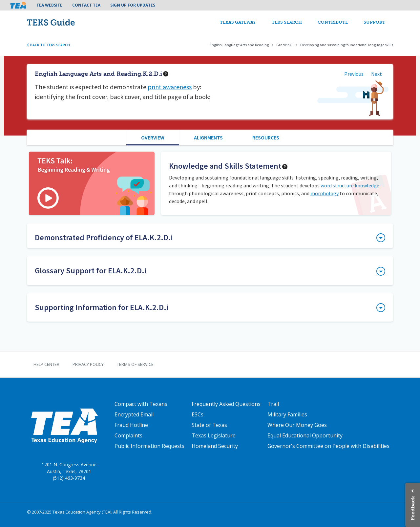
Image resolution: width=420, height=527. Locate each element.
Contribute (333, 22)
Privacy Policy (88, 364)
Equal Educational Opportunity (305, 435)
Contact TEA (86, 5)
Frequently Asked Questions (226, 404)
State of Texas (209, 425)
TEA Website (49, 5)
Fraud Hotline (131, 425)
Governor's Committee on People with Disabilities (328, 446)
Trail (273, 404)
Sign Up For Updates (133, 5)
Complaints (128, 435)
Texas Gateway (238, 22)
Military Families (287, 414)
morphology (325, 193)
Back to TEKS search (48, 45)
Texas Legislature (214, 435)
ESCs (198, 414)
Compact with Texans (141, 404)
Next (377, 74)
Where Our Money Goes (297, 425)
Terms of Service (135, 364)
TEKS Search (287, 22)
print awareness (170, 87)
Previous (354, 74)
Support (374, 22)
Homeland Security (215, 446)
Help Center (46, 364)
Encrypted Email (134, 414)
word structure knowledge (350, 185)
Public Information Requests (149, 446)
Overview (153, 137)
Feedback (413, 508)
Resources (266, 137)
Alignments (208, 137)
